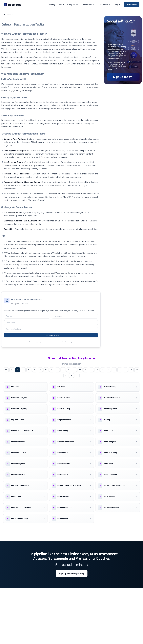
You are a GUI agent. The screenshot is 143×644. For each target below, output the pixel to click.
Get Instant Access (51, 335)
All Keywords (7, 15)
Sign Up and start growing (72, 575)
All (6, 370)
